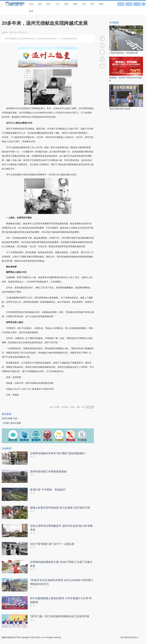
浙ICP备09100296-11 (130, 641)
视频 (75, 4)
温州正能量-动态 (10, 418)
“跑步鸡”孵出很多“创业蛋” (120, 109)
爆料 (129, 4)
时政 (31, 4)
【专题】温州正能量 (11, 423)
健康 (31, 11)
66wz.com (40, 641)
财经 (49, 4)
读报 (121, 4)
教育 (101, 4)
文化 (57, 4)
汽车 (84, 4)
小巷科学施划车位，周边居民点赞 (123, 53)
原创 (66, 4)
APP (139, 4)
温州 (40, 4)
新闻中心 (90, 407)
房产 (93, 4)
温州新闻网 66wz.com (23, 401)
